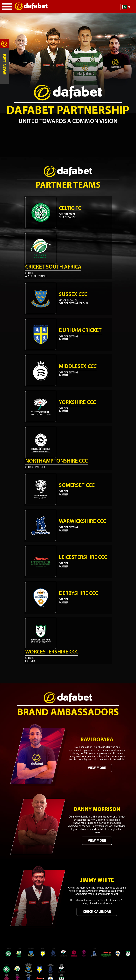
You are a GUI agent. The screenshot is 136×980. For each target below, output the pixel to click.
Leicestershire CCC (83, 558)
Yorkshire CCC (77, 403)
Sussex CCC (73, 295)
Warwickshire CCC (82, 522)
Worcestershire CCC (52, 652)
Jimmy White (97, 881)
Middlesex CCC (78, 367)
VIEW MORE (97, 768)
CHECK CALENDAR (97, 912)
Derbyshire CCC (78, 594)
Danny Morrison (97, 810)
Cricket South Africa (53, 267)
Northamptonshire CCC (57, 461)
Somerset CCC (77, 486)
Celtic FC (70, 208)
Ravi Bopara (97, 740)
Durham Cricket (80, 331)
